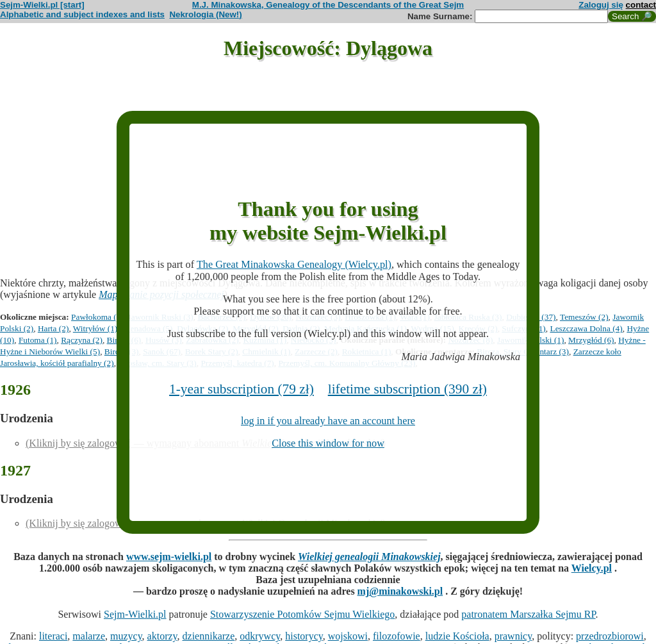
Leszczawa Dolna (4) (586, 328)
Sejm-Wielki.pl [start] (42, 5)
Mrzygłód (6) (591, 340)
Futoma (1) (38, 340)
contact (641, 5)
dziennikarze (209, 636)
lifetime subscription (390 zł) (407, 389)
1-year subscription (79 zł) (242, 389)
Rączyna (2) (82, 340)
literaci (53, 636)
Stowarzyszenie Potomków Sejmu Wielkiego (302, 614)
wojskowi (348, 636)
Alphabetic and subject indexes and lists (82, 14)
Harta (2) (53, 328)
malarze (89, 636)
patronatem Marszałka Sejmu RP (528, 614)
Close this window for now (328, 443)
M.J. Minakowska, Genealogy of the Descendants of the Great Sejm (328, 5)
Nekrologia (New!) (205, 14)
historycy (304, 636)
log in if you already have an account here (328, 421)
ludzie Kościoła (457, 636)
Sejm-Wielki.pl (135, 614)
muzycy (126, 636)
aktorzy (162, 636)
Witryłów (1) (95, 328)
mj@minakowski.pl (400, 591)
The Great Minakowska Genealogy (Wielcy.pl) (294, 265)
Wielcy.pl (592, 568)
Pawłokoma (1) (97, 317)
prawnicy (513, 636)
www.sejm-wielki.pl (169, 557)
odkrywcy (260, 636)
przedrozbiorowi (610, 636)
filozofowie (397, 636)
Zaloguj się (601, 5)
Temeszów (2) (584, 317)
